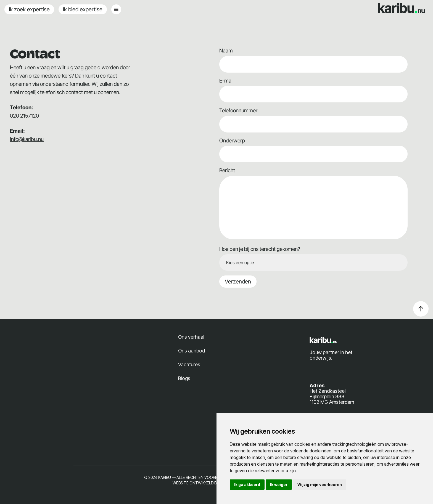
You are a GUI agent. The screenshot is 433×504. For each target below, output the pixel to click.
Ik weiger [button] (279, 485)
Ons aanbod (192, 351)
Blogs (184, 378)
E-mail (226, 81)
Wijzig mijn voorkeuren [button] (320, 485)
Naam (226, 51)
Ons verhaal (191, 337)
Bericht (227, 170)
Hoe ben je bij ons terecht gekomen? (260, 249)
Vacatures (189, 364)
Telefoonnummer (238, 111)
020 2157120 (24, 116)
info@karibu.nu (27, 139)
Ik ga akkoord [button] (247, 485)
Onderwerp (232, 141)
